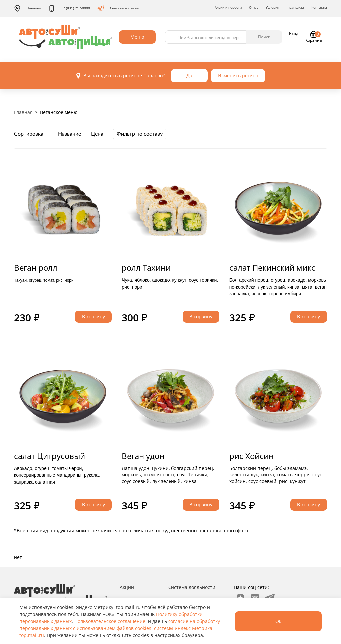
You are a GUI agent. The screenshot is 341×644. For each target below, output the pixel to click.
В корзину (93, 316)
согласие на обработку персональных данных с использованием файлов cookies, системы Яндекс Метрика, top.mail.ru (120, 628)
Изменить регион (238, 75)
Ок (278, 621)
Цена (97, 134)
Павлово (27, 8)
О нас (254, 7)
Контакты (319, 7)
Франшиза (295, 7)
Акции (127, 587)
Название (69, 134)
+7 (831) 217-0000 (69, 8)
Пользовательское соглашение (110, 621)
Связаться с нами (118, 8)
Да (189, 75)
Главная (23, 112)
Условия (273, 7)
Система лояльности (192, 587)
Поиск (264, 37)
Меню (137, 37)
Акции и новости (228, 7)
